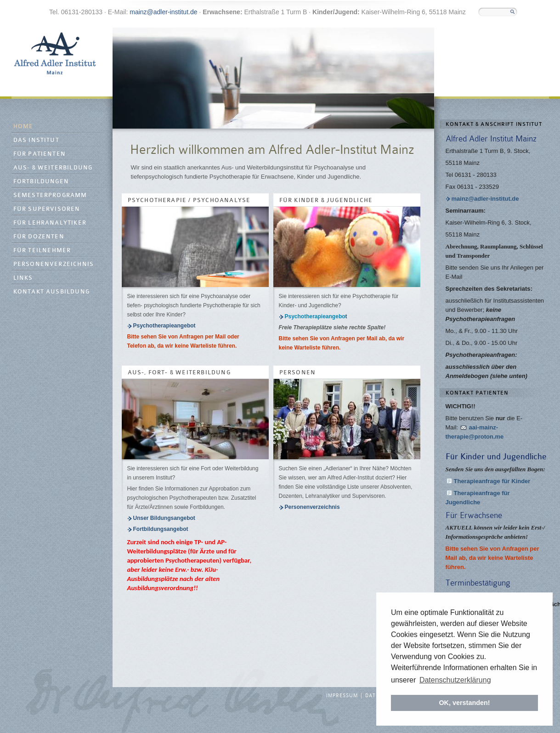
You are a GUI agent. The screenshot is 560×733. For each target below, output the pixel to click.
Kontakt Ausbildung (52, 292)
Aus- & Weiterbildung (53, 168)
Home (23, 127)
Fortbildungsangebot (161, 529)
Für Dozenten (39, 237)
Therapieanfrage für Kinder (492, 481)
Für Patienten (40, 154)
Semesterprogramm (50, 195)
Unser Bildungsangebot (164, 518)
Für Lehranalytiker (50, 223)
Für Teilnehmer (42, 251)
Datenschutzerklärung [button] (455, 680)
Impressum (342, 696)
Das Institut (36, 140)
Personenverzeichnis (54, 264)
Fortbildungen (41, 182)
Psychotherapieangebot (164, 326)
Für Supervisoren (47, 209)
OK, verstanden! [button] (464, 703)
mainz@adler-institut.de (163, 12)
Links (23, 278)
